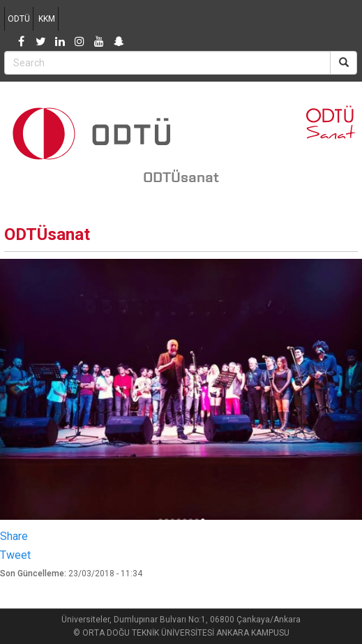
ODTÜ (19, 19)
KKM (47, 19)
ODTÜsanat (181, 177)
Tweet (15, 555)
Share (14, 536)
